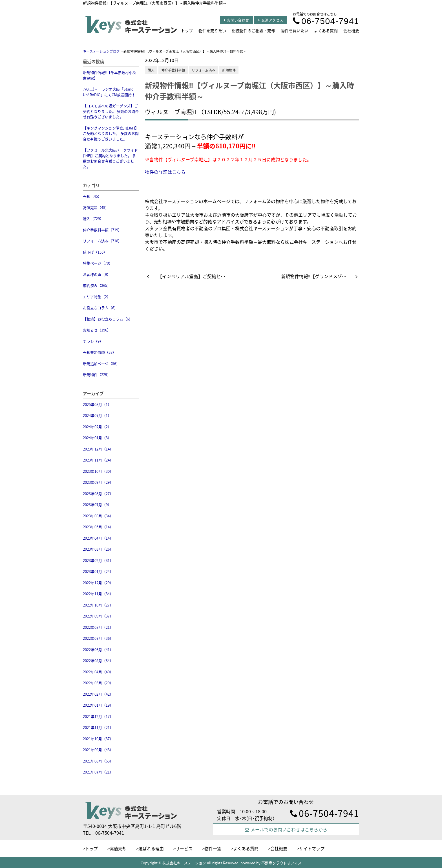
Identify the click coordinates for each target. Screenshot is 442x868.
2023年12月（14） (98, 449)
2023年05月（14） (98, 527)
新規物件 (229, 70)
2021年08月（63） (98, 761)
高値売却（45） (96, 207)
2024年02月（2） (97, 427)
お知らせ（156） (97, 330)
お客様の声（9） (97, 274)
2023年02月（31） (98, 560)
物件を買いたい (295, 30)
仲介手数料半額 (173, 70)
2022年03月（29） (98, 683)
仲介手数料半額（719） (102, 230)
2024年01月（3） (97, 438)
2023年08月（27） (98, 494)
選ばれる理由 (151, 849)
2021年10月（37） (98, 739)
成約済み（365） (97, 285)
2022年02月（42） (98, 694)
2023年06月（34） (98, 516)
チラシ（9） (93, 341)
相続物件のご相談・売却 (253, 30)
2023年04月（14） (98, 538)
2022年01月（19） (98, 705)
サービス (184, 849)
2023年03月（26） (98, 549)
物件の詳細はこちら (165, 172)
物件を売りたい (212, 30)
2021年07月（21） (98, 772)
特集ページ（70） (98, 263)
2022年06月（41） (98, 650)
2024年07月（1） (97, 415)
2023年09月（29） (98, 482)
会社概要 (351, 30)
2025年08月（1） (97, 404)
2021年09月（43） (98, 750)
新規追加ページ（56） (101, 363)
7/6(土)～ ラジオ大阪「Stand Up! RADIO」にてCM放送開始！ (109, 92)
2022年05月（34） (98, 661)
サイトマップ (312, 849)
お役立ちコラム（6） (100, 308)
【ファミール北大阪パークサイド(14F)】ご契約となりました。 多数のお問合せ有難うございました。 (110, 158)
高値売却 (118, 849)
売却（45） (92, 196)
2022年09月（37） (98, 616)
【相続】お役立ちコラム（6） (108, 319)
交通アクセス (271, 20)
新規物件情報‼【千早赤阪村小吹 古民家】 (110, 75)
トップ (187, 30)
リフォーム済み (204, 70)
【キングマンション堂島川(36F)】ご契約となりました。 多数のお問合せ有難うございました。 (111, 133)
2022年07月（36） (98, 638)
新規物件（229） (97, 374)
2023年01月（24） (98, 571)
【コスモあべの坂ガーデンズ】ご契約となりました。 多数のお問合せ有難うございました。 (111, 111)
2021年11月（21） (98, 727)
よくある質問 (326, 30)
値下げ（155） (95, 252)
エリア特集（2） (97, 297)
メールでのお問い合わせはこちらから (286, 829)
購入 (151, 70)
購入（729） (93, 218)
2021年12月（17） (98, 716)
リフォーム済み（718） (102, 241)
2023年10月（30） (98, 471)
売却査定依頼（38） (100, 352)
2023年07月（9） (97, 505)
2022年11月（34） (98, 594)
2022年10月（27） (98, 605)
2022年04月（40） (98, 672)
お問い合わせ (237, 20)
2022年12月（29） (98, 583)
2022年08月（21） (98, 627)
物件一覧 (213, 849)
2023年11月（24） (98, 460)
